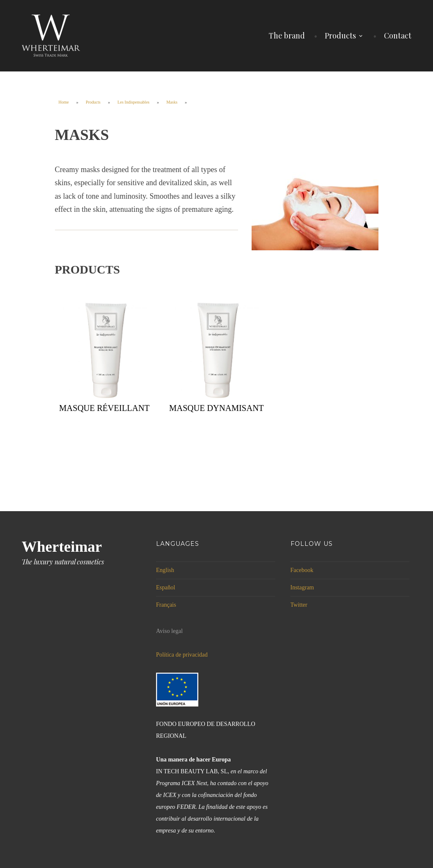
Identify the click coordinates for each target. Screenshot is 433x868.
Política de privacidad (182, 655)
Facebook (302, 570)
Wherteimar (62, 547)
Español (166, 587)
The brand (287, 36)
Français (166, 605)
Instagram (302, 587)
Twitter (299, 605)
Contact (398, 36)
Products (340, 36)
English (165, 570)
